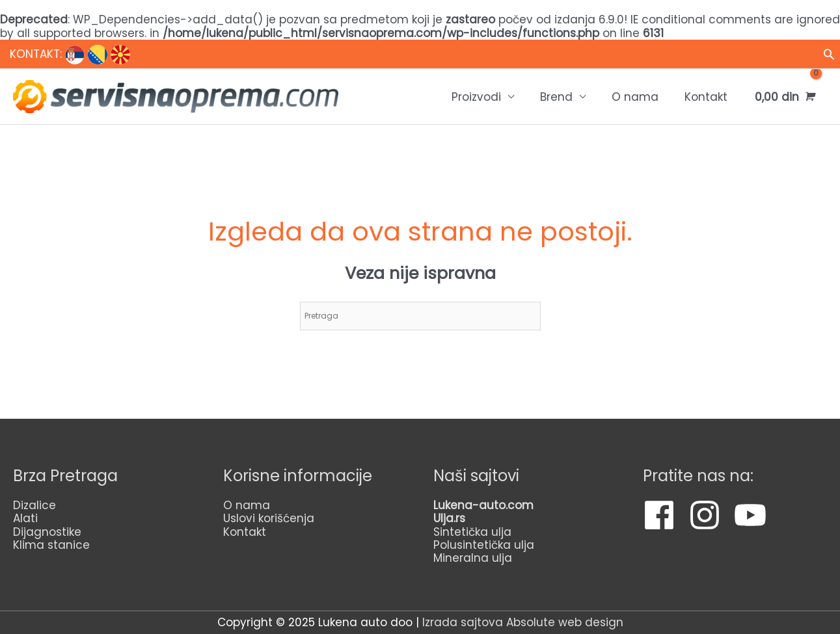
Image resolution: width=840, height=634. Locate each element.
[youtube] (755, 515)
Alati (25, 518)
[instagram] (710, 515)
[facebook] (664, 515)
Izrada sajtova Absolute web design (523, 622)
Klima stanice (51, 545)
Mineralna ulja (473, 558)
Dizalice (34, 505)
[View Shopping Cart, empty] (784, 97)
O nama (635, 97)
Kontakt (706, 97)
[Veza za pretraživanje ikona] (829, 54)
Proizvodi (476, 97)
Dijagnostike (47, 532)
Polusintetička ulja (484, 545)
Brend (556, 97)
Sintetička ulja (472, 532)
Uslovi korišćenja (269, 518)
